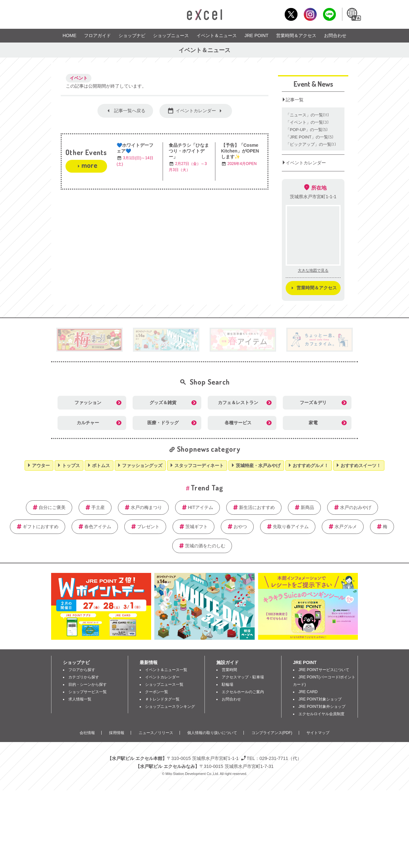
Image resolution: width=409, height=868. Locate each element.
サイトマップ (318, 733)
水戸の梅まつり (146, 507)
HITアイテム (201, 507)
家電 (313, 423)
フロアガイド (97, 35)
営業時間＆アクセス (296, 35)
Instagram (310, 14)
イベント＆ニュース (217, 35)
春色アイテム (98, 527)
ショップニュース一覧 (164, 684)
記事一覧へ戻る (130, 111)
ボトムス (101, 465)
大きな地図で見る (313, 270)
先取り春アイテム (291, 527)
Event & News (313, 84)
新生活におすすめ (257, 507)
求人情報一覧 (80, 699)
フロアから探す (82, 670)
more (89, 165)
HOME (69, 35)
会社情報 (87, 733)
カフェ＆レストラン (238, 403)
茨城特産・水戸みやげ (258, 465)
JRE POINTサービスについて (324, 670)
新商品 (307, 507)
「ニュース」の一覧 (307, 115)
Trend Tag (207, 488)
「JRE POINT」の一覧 (310, 137)
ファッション (88, 403)
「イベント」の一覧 (307, 122)
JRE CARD (308, 692)
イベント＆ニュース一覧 (166, 670)
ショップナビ (132, 35)
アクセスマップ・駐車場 (243, 677)
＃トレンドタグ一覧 (162, 699)
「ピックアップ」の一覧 (311, 144)
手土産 (98, 507)
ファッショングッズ (142, 465)
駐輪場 (228, 684)
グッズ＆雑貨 (163, 403)
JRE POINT (256, 35)
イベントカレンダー (196, 111)
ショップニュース (171, 35)
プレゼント (148, 527)
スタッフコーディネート (199, 465)
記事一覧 (295, 100)
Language (353, 14)
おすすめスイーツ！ (361, 465)
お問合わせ (335, 35)
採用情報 (117, 733)
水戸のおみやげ (356, 507)
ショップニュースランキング (170, 707)
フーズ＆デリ (313, 403)
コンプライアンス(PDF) (272, 733)
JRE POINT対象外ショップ (322, 707)
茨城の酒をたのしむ (205, 546)
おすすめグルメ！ (311, 465)
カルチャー (88, 423)
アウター (41, 465)
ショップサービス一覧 (88, 692)
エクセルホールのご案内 (243, 692)
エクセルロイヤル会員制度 (321, 714)
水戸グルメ (346, 527)
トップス (71, 465)
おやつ (240, 527)
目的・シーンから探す (88, 684)
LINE (329, 14)
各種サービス (238, 423)
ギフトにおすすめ (41, 527)
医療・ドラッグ (163, 423)
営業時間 (229, 670)
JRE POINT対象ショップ (320, 699)
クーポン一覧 (157, 692)
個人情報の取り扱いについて (212, 733)
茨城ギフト (197, 527)
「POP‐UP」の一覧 (307, 130)
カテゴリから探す (84, 677)
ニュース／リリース (156, 733)
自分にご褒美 (52, 507)
